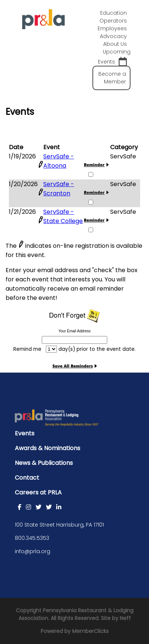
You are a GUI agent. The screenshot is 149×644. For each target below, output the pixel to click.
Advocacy (113, 36)
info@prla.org (33, 551)
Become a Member (112, 78)
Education (114, 13)
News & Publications (44, 463)
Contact (27, 478)
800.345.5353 (32, 538)
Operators (113, 21)
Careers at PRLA (38, 492)
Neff (125, 618)
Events (25, 433)
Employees (112, 28)
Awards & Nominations (48, 448)
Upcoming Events (114, 57)
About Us (115, 44)
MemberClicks (90, 631)
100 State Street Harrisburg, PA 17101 (59, 525)
